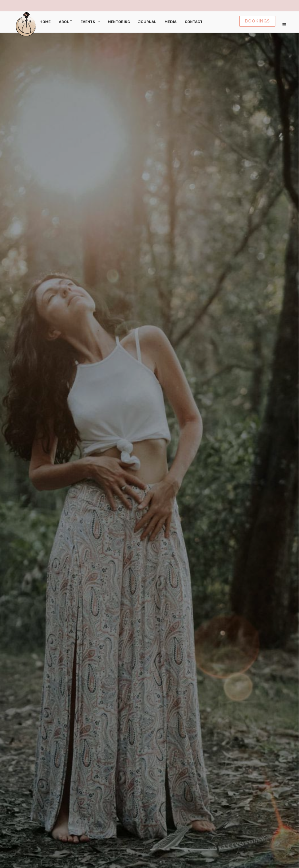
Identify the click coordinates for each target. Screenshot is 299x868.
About (66, 22)
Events (88, 22)
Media (171, 22)
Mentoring (119, 22)
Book (257, 21)
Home (45, 22)
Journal (147, 22)
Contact (194, 22)
